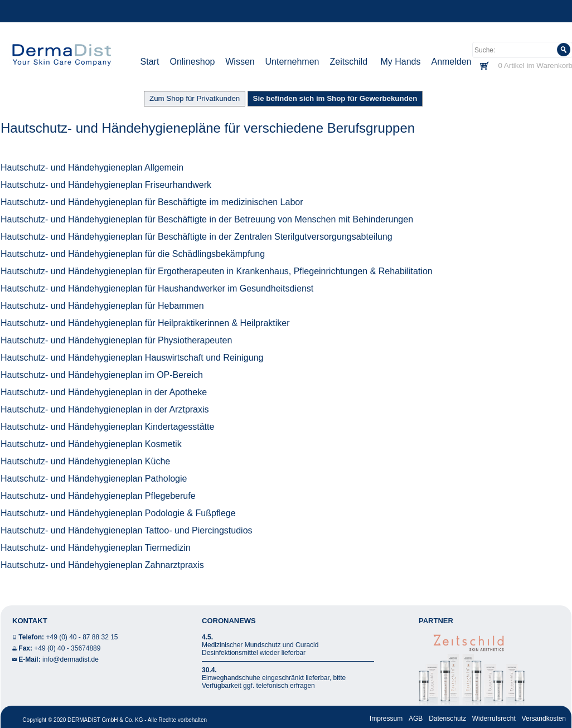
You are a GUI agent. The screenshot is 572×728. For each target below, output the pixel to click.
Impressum (386, 719)
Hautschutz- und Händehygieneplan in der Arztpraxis (105, 409)
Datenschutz (447, 719)
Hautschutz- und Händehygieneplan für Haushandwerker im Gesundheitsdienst (157, 288)
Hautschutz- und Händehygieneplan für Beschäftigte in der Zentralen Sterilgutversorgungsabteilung (197, 237)
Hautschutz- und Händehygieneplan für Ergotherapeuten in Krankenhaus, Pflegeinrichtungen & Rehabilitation (217, 271)
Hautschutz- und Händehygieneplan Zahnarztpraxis (102, 565)
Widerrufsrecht (494, 719)
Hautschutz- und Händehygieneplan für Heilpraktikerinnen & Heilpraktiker (145, 323)
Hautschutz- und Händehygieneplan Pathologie (94, 479)
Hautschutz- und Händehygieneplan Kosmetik (91, 444)
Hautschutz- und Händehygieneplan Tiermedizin (96, 548)
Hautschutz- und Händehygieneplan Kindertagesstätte (107, 427)
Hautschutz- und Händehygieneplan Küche (85, 461)
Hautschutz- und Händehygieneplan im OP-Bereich (102, 375)
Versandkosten (544, 719)
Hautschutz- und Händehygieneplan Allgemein (92, 168)
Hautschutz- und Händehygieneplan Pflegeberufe (98, 496)
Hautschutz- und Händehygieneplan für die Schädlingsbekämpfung (133, 254)
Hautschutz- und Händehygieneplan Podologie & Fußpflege (118, 513)
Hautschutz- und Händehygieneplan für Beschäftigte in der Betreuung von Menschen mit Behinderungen (207, 219)
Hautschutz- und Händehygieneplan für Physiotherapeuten (116, 340)
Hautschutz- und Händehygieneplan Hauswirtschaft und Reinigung (132, 358)
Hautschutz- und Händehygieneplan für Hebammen (102, 306)
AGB (416, 719)
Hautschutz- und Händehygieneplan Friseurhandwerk (106, 185)
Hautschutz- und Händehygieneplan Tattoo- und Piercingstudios (127, 530)
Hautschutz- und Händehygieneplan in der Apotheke (104, 392)
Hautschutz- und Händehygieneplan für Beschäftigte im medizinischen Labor (152, 202)
